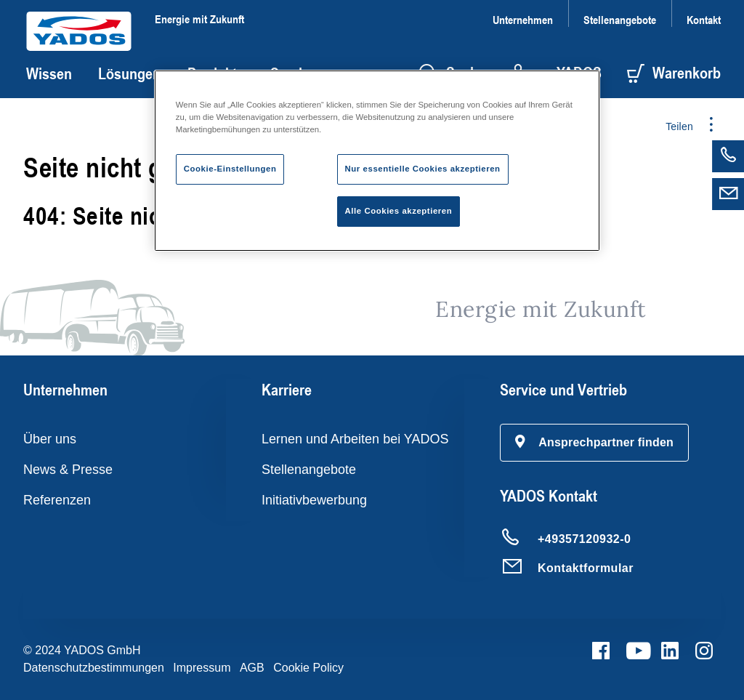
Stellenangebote (620, 19)
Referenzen (57, 500)
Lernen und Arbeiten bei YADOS (355, 439)
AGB (252, 668)
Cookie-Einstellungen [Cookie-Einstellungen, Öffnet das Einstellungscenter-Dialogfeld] (230, 169)
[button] (594, 443)
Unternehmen (523, 19)
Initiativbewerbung (314, 500)
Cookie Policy (308, 668)
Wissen (49, 73)
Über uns (50, 439)
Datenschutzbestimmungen (94, 668)
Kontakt (704, 19)
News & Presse (68, 470)
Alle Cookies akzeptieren (399, 211)
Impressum (202, 668)
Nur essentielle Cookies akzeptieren (423, 169)
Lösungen (129, 73)
